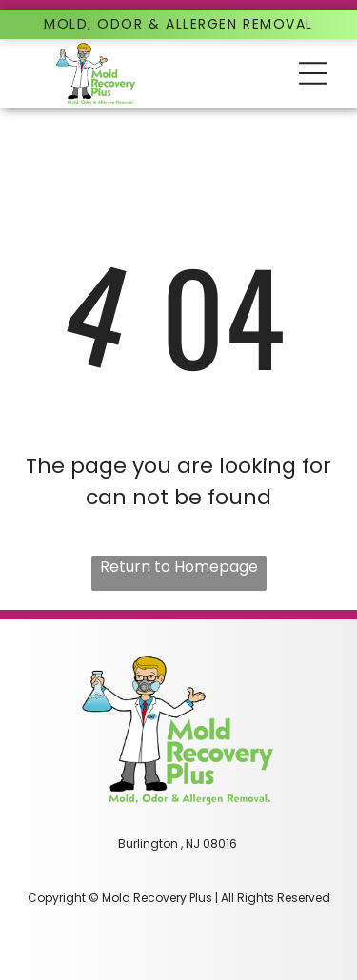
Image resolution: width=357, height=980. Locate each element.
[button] (313, 73)
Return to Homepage (179, 567)
